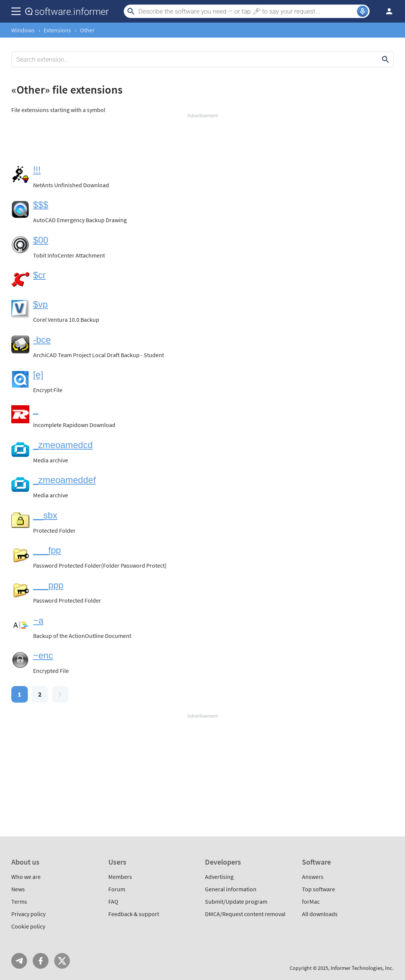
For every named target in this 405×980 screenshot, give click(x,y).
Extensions (57, 30)
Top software (319, 889)
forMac (311, 901)
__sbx (45, 515)
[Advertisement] (202, 142)
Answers (313, 877)
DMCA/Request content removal (245, 914)
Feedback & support (134, 914)
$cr (39, 275)
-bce (42, 340)
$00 (41, 240)
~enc (43, 655)
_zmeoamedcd (63, 445)
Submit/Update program (236, 901)
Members (120, 877)
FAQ (113, 901)
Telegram (19, 961)
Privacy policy (28, 914)
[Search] (247, 11)
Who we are (26, 877)
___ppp (48, 585)
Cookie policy (28, 926)
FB (41, 961)
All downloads (320, 914)
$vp (40, 304)
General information (231, 889)
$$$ (41, 205)
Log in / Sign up (386, 11)
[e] (38, 375)
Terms (19, 901)
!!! (37, 170)
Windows (23, 30)
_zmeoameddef (64, 480)
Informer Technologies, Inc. (362, 968)
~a (38, 620)
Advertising (219, 877)
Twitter (62, 961)
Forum (117, 889)
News (18, 889)
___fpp (47, 550)
